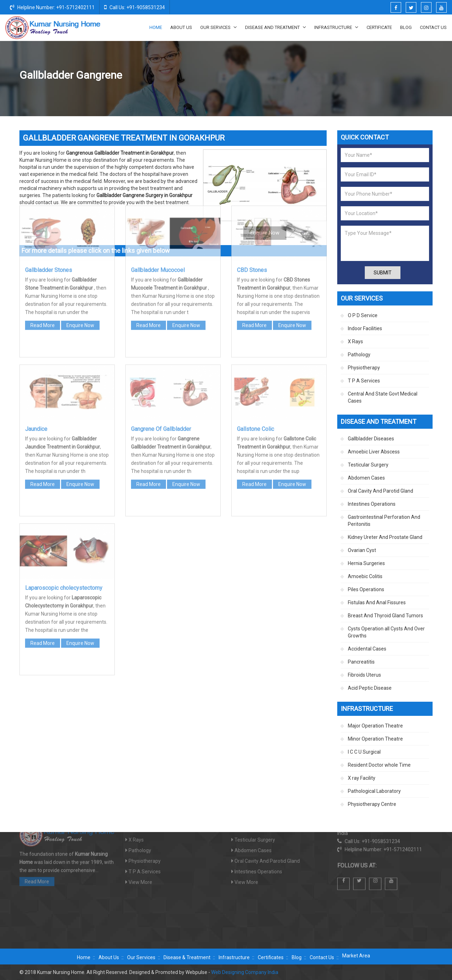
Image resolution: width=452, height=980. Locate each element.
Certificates (271, 957)
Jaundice (36, 330)
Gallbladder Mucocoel (158, 171)
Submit (383, 273)
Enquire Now (80, 226)
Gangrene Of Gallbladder (161, 330)
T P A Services (364, 381)
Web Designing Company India (245, 972)
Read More (43, 226)
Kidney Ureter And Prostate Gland (385, 537)
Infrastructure (336, 27)
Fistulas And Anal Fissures (377, 602)
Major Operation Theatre (375, 726)
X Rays (355, 341)
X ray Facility (362, 778)
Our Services (219, 27)
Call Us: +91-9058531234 (135, 7)
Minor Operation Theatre (375, 739)
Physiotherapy (364, 368)
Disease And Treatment (276, 27)
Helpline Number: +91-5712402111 (52, 7)
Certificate (379, 27)
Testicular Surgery (368, 465)
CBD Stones (252, 171)
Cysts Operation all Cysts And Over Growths (386, 632)
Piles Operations (366, 589)
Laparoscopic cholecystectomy (64, 489)
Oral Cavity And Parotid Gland (380, 491)
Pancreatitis (361, 662)
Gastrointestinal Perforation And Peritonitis (384, 521)
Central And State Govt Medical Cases (383, 397)
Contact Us (433, 27)
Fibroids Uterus (364, 675)
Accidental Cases (367, 649)
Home (156, 27)
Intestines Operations (372, 504)
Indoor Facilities (365, 328)
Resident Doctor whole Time (379, 765)
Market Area (356, 956)
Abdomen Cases (366, 478)
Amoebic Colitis (365, 576)
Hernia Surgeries (366, 563)
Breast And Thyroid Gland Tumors (385, 616)
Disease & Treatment (187, 957)
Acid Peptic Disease (370, 688)
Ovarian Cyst (362, 550)
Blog (406, 27)
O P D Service (363, 315)
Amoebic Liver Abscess (374, 452)
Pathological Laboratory (374, 791)
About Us (181, 27)
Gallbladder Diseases (358, 76)
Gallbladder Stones (49, 171)
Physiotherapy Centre (372, 804)
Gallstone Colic (255, 330)
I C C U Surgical (364, 752)
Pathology (359, 355)
